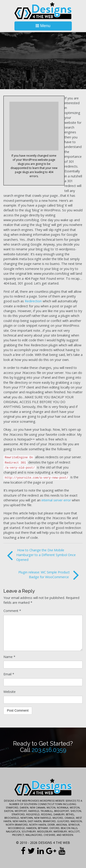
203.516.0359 (49, 750)
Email (9, 674)
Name (9, 657)
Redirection (33, 301)
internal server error (56, 500)
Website (10, 692)
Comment (12, 611)
